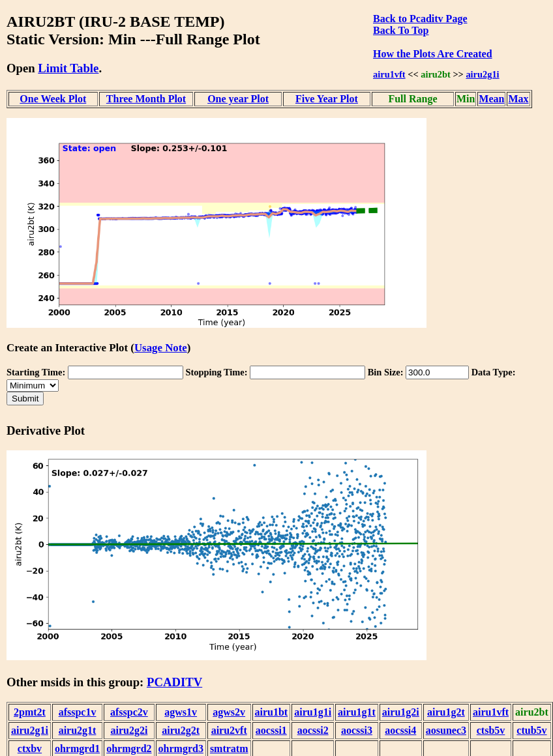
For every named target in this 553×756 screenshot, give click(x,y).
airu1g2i (401, 712)
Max (518, 99)
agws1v (181, 712)
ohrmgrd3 (181, 749)
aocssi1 (271, 730)
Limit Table (68, 68)
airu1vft (389, 74)
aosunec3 (446, 730)
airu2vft (229, 730)
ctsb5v (491, 730)
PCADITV (174, 682)
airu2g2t (181, 730)
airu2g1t (78, 730)
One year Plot (238, 99)
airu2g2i (129, 730)
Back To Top (401, 30)
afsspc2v (129, 712)
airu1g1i (313, 712)
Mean (491, 99)
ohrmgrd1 (77, 749)
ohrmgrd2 (129, 749)
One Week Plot (53, 99)
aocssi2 (313, 730)
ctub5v (531, 730)
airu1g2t (446, 712)
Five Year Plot (327, 99)
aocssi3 (357, 730)
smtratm (229, 749)
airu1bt (272, 712)
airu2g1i (482, 74)
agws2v (229, 712)
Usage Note (161, 348)
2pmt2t (30, 712)
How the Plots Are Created (432, 54)
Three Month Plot (146, 99)
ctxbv (30, 749)
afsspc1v (78, 712)
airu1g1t (357, 712)
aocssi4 (400, 730)
